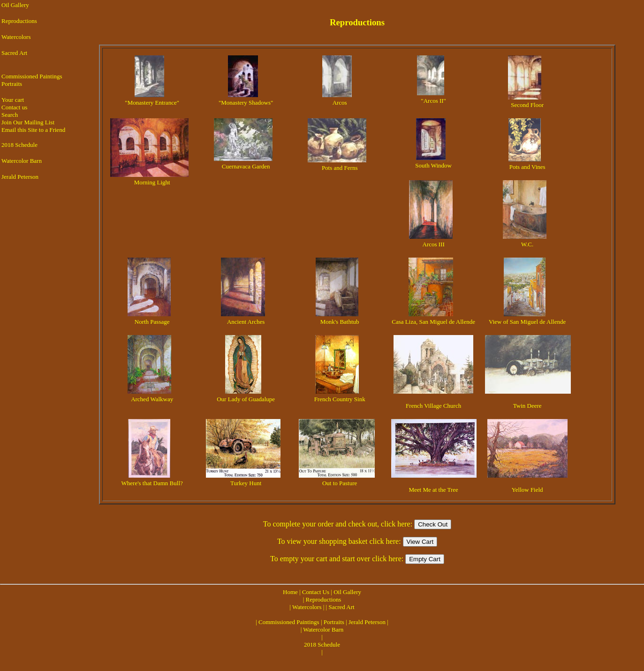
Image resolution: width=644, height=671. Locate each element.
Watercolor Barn (22, 161)
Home (290, 592)
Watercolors (16, 37)
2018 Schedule (19, 145)
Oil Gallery (15, 5)
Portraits (12, 84)
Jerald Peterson (20, 177)
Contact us (14, 107)
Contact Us (316, 592)
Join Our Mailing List (28, 122)
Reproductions (19, 21)
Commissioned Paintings (32, 76)
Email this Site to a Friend (33, 130)
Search (10, 115)
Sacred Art (14, 53)
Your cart (13, 100)
